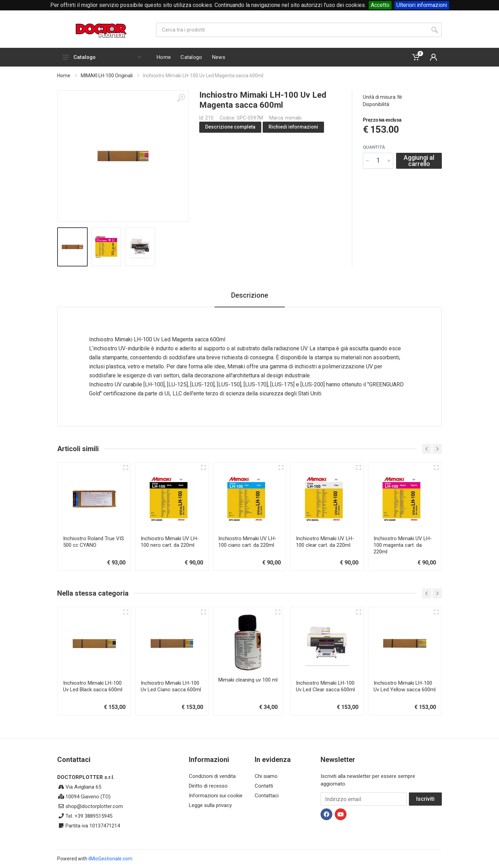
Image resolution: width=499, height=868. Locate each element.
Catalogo (102, 57)
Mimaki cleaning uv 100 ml (248, 680)
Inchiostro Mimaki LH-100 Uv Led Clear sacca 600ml (325, 686)
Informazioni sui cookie (216, 796)
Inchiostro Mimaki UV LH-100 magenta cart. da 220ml (403, 545)
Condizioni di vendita (212, 776)
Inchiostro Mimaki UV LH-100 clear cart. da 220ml (325, 542)
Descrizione (250, 295)
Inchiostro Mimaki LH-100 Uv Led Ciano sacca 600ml (171, 686)
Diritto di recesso (208, 786)
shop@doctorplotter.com (94, 806)
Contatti (264, 786)
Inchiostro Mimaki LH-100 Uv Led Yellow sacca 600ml (405, 686)
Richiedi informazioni (293, 127)
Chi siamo (266, 776)
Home (64, 76)
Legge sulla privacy (210, 805)
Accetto (380, 5)
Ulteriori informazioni (422, 5)
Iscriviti (425, 799)
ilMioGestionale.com (110, 859)
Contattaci (267, 796)
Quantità (374, 147)
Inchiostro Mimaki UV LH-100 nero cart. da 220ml (170, 542)
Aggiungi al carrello (419, 161)
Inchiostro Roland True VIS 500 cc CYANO (94, 542)
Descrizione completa (230, 127)
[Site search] (292, 30)
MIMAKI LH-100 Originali (107, 76)
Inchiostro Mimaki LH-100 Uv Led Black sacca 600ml (93, 686)
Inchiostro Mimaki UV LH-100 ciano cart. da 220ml (247, 542)
